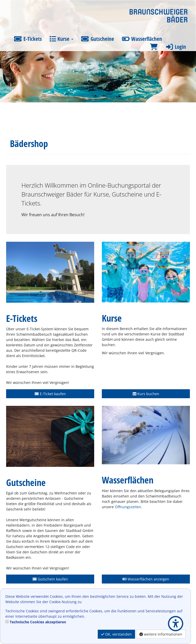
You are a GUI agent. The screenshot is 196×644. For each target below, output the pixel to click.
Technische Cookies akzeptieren (38, 622)
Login (176, 47)
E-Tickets (28, 39)
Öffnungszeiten (128, 507)
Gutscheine (97, 39)
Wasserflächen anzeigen (146, 579)
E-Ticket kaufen (50, 394)
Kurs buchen (146, 394)
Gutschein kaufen (50, 579)
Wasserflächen (142, 39)
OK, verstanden (116, 634)
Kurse (61, 39)
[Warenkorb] (154, 47)
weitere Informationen (161, 634)
